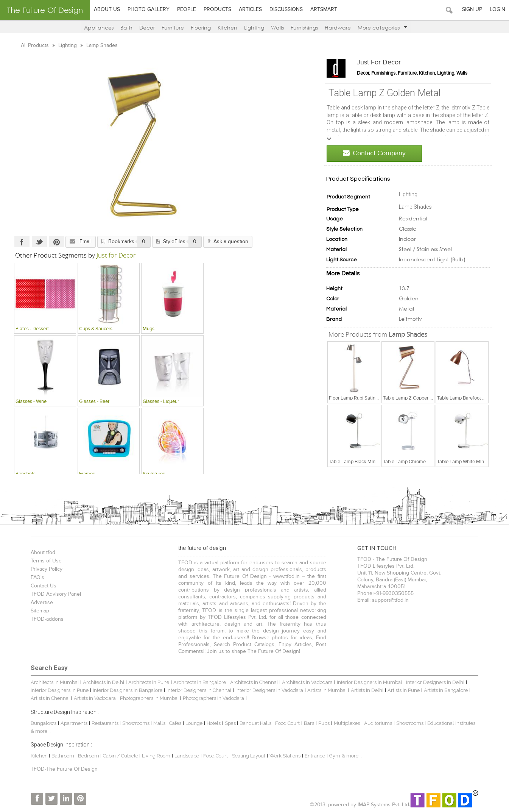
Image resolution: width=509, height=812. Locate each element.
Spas (229, 723)
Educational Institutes (449, 723)
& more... (350, 756)
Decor (147, 27)
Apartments (72, 723)
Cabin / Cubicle (119, 756)
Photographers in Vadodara (212, 698)
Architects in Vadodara (305, 682)
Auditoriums (376, 723)
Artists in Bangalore (444, 690)
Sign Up (472, 9)
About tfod (41, 553)
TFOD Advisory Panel (54, 594)
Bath (126, 27)
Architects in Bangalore (198, 682)
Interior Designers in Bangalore (126, 690)
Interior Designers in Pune (58, 690)
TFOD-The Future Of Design (62, 769)
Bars (307, 723)
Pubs (322, 723)
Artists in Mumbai (325, 690)
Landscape (185, 756)
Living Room (154, 756)
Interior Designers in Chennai (197, 690)
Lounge (192, 723)
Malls (158, 723)
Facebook (19, 242)
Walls (277, 27)
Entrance (313, 756)
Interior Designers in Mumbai (367, 682)
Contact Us (42, 586)
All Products (33, 45)
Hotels (212, 723)
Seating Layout (247, 756)
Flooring (201, 27)
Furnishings (304, 27)
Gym (333, 756)
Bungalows (42, 723)
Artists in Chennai (48, 698)
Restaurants (104, 723)
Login (497, 9)
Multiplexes (345, 723)
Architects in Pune (147, 682)
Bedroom (87, 756)
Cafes (173, 723)
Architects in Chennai (252, 682)
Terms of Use (44, 561)
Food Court (286, 723)
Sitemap (38, 611)
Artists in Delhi (365, 690)
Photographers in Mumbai (147, 698)
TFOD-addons (45, 619)
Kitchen (227, 27)
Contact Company (377, 153)
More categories (382, 27)
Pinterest (54, 242)
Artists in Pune (402, 690)
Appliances (99, 27)
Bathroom (61, 756)
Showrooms (135, 723)
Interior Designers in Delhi (433, 682)
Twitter (36, 242)
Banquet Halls (254, 723)
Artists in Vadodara (93, 698)
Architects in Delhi (102, 682)
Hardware (338, 27)
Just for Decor (382, 62)
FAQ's (36, 578)
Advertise (40, 603)
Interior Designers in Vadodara (267, 690)
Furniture (173, 27)
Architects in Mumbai (53, 682)
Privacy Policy (45, 569)
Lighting (254, 27)
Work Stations (283, 756)
